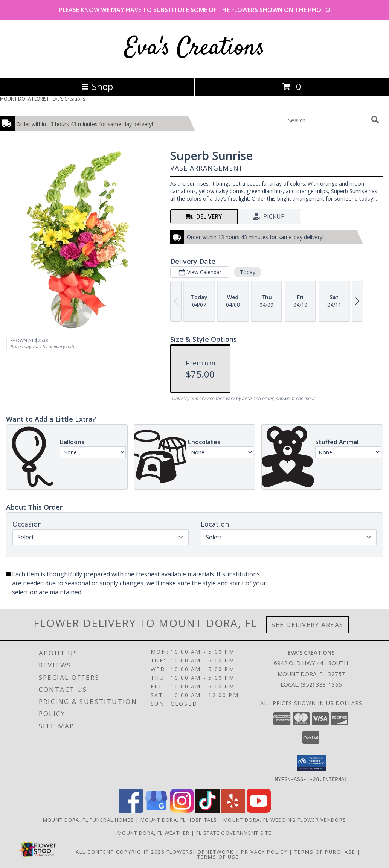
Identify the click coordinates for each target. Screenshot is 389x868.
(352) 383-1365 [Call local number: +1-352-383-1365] (321, 684)
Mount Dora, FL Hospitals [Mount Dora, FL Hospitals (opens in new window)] (179, 819)
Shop (97, 86)
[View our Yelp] (233, 810)
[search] (375, 120)
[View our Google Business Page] (156, 810)
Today (248, 272)
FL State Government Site (234, 833)
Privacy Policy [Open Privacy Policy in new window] (264, 851)
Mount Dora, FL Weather (154, 833)
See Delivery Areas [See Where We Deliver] (307, 625)
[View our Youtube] (259, 810)
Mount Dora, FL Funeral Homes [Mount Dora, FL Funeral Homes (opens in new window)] (88, 819)
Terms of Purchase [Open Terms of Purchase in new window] (325, 851)
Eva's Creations (195, 48)
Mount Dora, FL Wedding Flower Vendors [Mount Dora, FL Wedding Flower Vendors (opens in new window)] (285, 819)
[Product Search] (328, 120)
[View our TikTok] (207, 810)
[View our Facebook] (131, 810)
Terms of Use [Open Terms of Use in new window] (218, 856)
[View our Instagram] (182, 810)
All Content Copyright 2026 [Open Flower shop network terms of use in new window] (120, 851)
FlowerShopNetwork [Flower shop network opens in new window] (200, 851)
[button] (311, 763)
